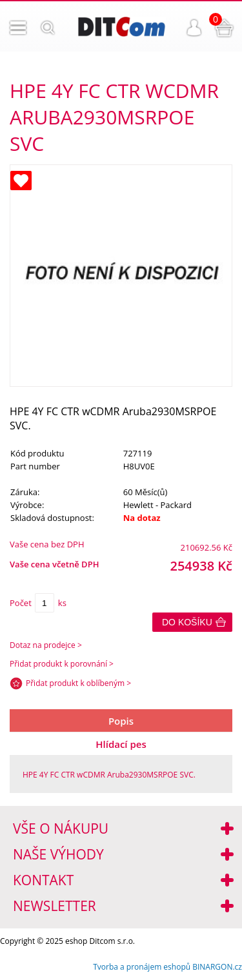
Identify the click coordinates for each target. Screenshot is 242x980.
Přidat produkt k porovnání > (62, 664)
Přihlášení (194, 28)
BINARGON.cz (217, 967)
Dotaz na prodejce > (46, 645)
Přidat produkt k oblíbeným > (78, 683)
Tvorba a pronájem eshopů (142, 967)
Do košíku (187, 622)
